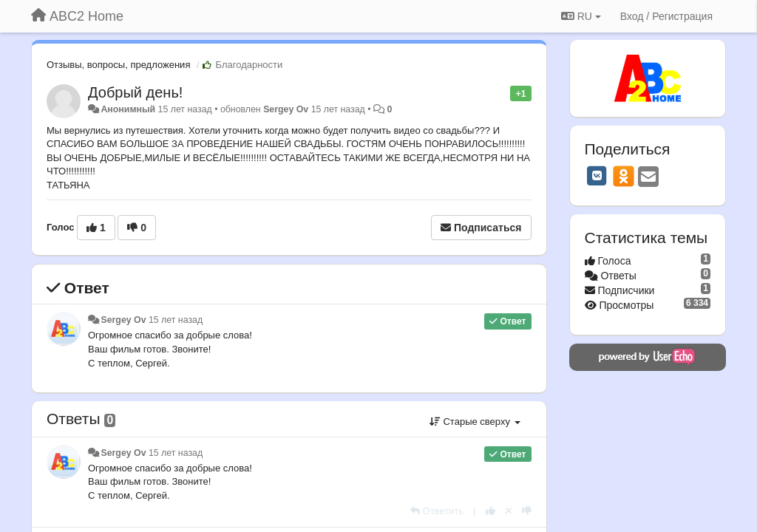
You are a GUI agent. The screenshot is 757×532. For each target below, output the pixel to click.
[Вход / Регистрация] (666, 16)
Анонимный (128, 109)
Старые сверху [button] (475, 422)
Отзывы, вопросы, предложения (118, 65)
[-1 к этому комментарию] (527, 511)
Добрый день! (135, 92)
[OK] (624, 176)
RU (581, 16)
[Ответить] (437, 511)
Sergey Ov (286, 109)
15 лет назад (176, 320)
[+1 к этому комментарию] (490, 511)
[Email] (648, 178)
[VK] (597, 176)
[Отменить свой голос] (509, 511)
